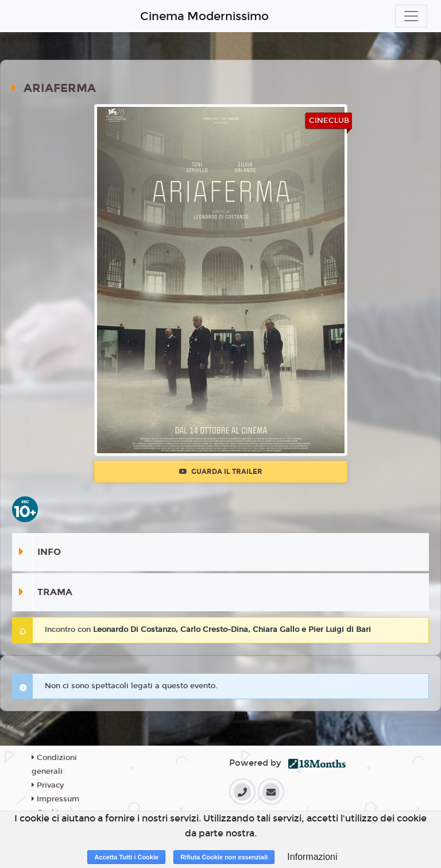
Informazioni (312, 857)
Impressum (55, 799)
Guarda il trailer (221, 472)
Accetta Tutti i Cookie (126, 857)
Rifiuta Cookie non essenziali (224, 857)
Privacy (48, 785)
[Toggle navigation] (411, 16)
